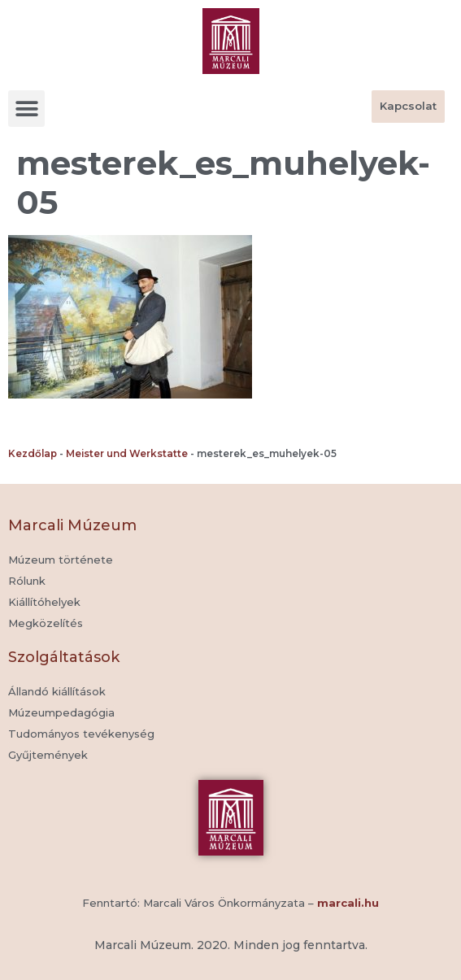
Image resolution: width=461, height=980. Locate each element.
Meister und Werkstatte (127, 453)
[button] (26, 109)
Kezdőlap (33, 453)
